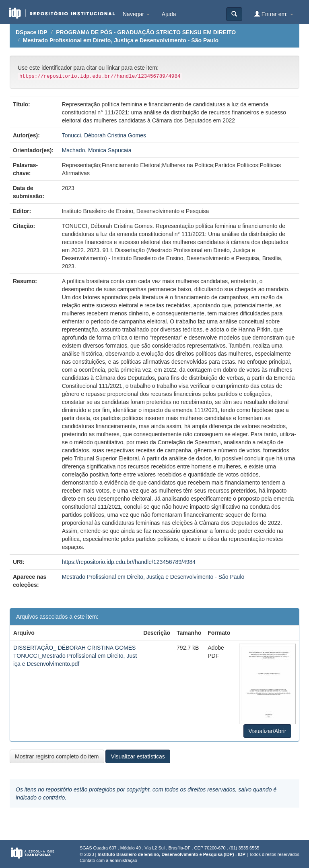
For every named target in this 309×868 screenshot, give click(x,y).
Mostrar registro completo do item (57, 756)
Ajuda (169, 14)
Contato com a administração (108, 860)
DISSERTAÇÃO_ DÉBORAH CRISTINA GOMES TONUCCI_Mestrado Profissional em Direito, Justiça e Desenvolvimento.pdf (75, 656)
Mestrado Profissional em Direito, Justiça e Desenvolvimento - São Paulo (121, 40)
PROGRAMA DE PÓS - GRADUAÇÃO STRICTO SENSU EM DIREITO (146, 32)
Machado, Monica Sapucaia (97, 150)
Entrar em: (274, 14)
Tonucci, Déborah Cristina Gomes (104, 135)
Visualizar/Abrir (268, 731)
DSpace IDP (32, 32)
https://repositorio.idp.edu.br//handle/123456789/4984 (129, 562)
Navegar (136, 14)
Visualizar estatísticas (138, 756)
